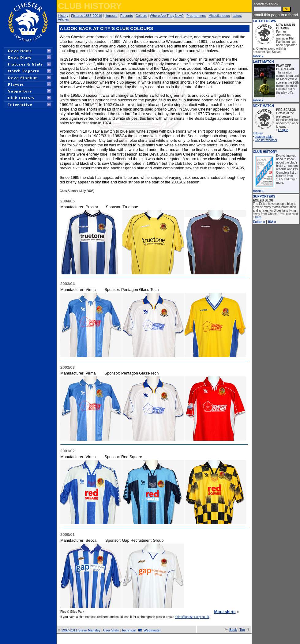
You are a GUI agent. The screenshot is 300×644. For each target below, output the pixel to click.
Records (127, 16)
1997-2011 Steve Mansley (81, 630)
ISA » (272, 222)
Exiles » (259, 222)
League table (264, 137)
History (63, 16)
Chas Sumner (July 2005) (77, 191)
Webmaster (152, 630)
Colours (141, 16)
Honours (111, 16)
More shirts (225, 612)
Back (233, 630)
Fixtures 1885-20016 (86, 16)
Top (242, 630)
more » (258, 56)
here (258, 217)
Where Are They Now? (167, 16)
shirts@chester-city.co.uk (192, 617)
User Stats (111, 630)
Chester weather (266, 140)
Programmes (196, 16)
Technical (129, 630)
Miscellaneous (219, 16)
